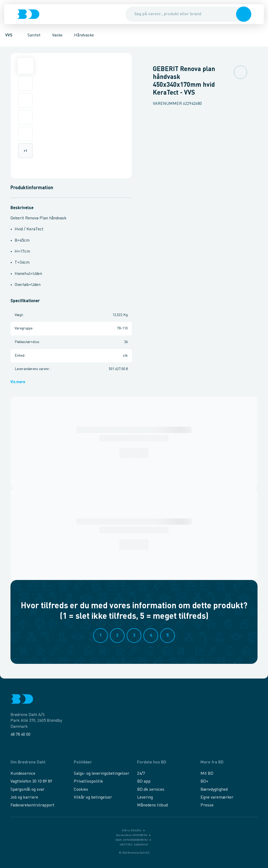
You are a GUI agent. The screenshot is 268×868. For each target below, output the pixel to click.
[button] (244, 14)
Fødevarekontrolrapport (32, 805)
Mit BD (207, 774)
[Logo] (28, 14)
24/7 (141, 774)
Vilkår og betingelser (93, 798)
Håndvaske (84, 35)
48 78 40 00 (20, 735)
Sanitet (34, 35)
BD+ (204, 782)
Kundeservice (23, 774)
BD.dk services (151, 790)
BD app (144, 782)
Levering (145, 798)
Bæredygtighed (214, 790)
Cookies (81, 790)
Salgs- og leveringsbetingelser (102, 774)
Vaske (57, 35)
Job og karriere (24, 798)
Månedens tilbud (152, 805)
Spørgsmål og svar (27, 790)
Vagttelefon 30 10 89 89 (31, 782)
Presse (207, 805)
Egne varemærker (217, 798)
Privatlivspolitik (88, 782)
